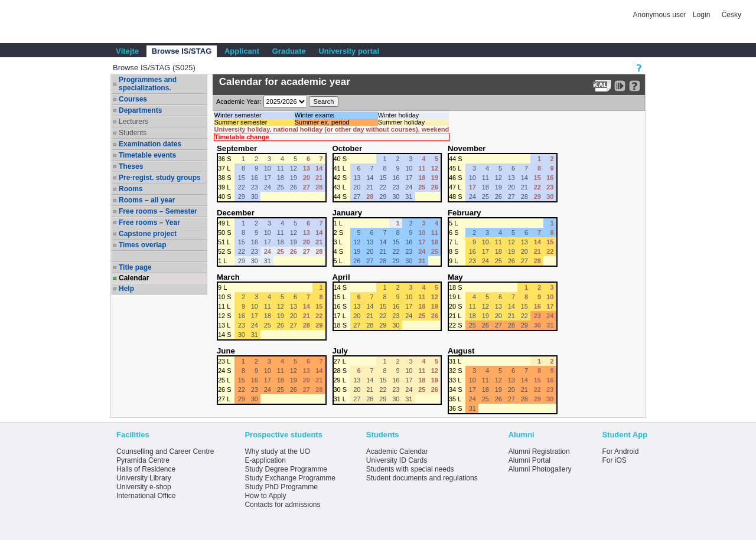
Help (126, 289)
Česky (731, 15)
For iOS (614, 460)
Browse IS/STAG (182, 51)
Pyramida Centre (143, 460)
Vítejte (127, 51)
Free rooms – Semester (158, 211)
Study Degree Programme (286, 469)
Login (701, 15)
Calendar (134, 278)
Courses (133, 99)
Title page (135, 267)
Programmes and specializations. (148, 84)
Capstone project (148, 234)
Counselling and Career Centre (165, 451)
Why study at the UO (277, 451)
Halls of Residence (146, 469)
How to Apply (265, 496)
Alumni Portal (529, 460)
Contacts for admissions (282, 505)
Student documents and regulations (422, 478)
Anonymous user (661, 15)
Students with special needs (410, 469)
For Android (620, 451)
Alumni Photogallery (540, 469)
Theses (131, 166)
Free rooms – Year (149, 222)
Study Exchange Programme (290, 478)
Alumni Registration (539, 451)
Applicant (242, 51)
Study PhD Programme (281, 487)
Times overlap (142, 245)
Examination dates (150, 144)
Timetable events (147, 155)
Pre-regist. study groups (160, 178)
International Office (146, 496)
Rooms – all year (147, 200)
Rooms (131, 189)
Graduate (289, 51)
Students (133, 133)
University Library (144, 478)
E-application (265, 460)
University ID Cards (397, 460)
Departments (140, 110)
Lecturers (133, 122)
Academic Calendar (397, 451)
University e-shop (144, 487)
